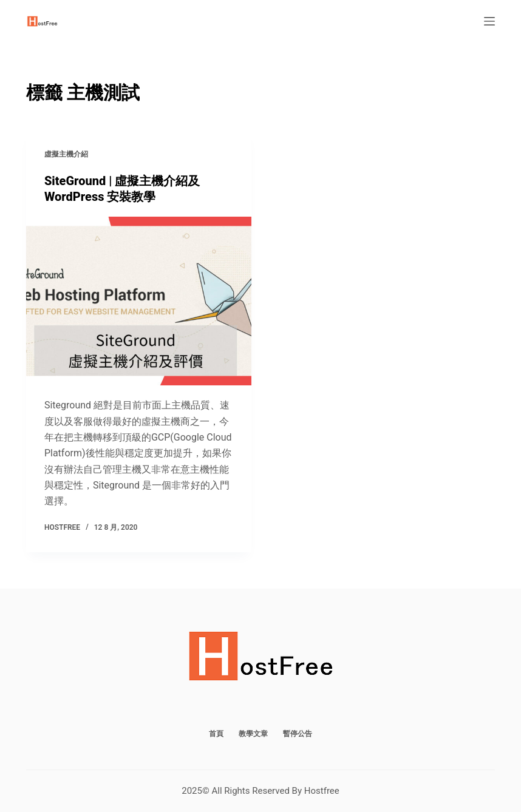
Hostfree (322, 791)
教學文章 (253, 734)
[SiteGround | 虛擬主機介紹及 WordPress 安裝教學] (139, 301)
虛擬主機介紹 (66, 154)
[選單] (489, 21)
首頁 (216, 734)
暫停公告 (298, 734)
